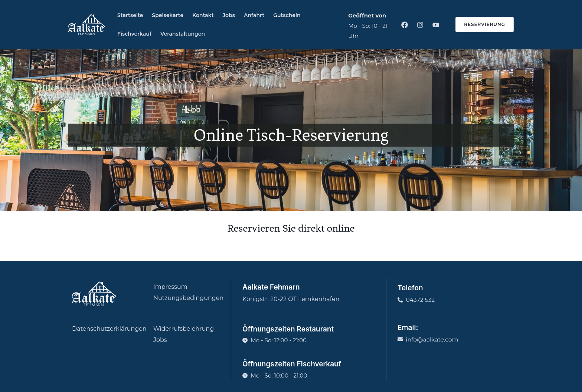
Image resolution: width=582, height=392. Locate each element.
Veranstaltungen (183, 34)
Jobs (229, 15)
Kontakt (203, 15)
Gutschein (287, 15)
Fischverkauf (134, 34)
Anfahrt (254, 15)
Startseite (130, 15)
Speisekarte (168, 15)
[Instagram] (420, 25)
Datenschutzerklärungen (109, 329)
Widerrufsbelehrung (184, 329)
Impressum (170, 287)
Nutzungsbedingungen (188, 298)
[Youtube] (436, 25)
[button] (480, 24)
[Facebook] (405, 25)
